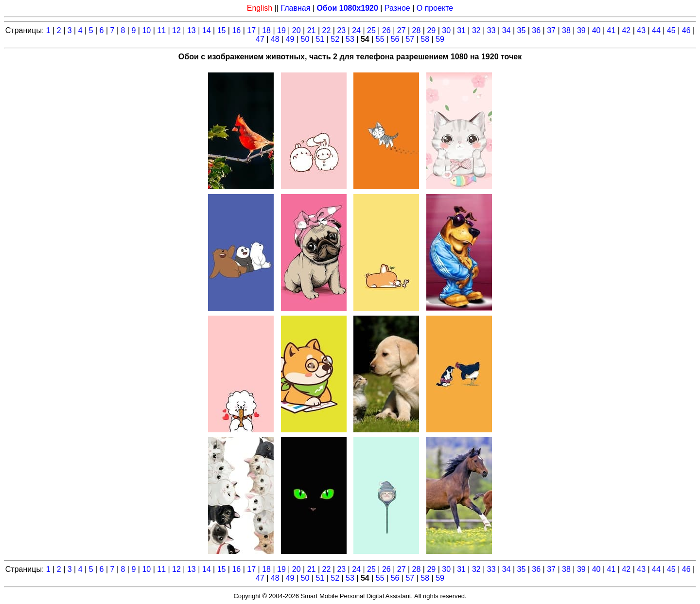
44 (656, 30)
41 (612, 30)
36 (536, 30)
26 (386, 30)
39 (581, 30)
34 (507, 30)
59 (440, 39)
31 (461, 30)
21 (312, 30)
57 (410, 39)
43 (641, 30)
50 (305, 39)
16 (236, 30)
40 (596, 30)
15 (222, 30)
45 (671, 30)
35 (522, 30)
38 (566, 30)
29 (431, 30)
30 (446, 30)
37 (551, 30)
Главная (295, 8)
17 (251, 30)
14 (207, 30)
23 (341, 30)
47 (260, 39)
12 (176, 30)
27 (402, 30)
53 (350, 39)
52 (335, 39)
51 (320, 39)
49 (290, 39)
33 (491, 30)
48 (275, 39)
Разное (397, 8)
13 (192, 30)
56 (395, 39)
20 (297, 30)
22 (327, 30)
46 (686, 30)
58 (425, 39)
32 (476, 30)
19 (281, 30)
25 (371, 30)
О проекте (435, 8)
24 (356, 30)
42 (626, 30)
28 (417, 30)
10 (146, 30)
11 (161, 30)
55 (380, 39)
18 (266, 30)
